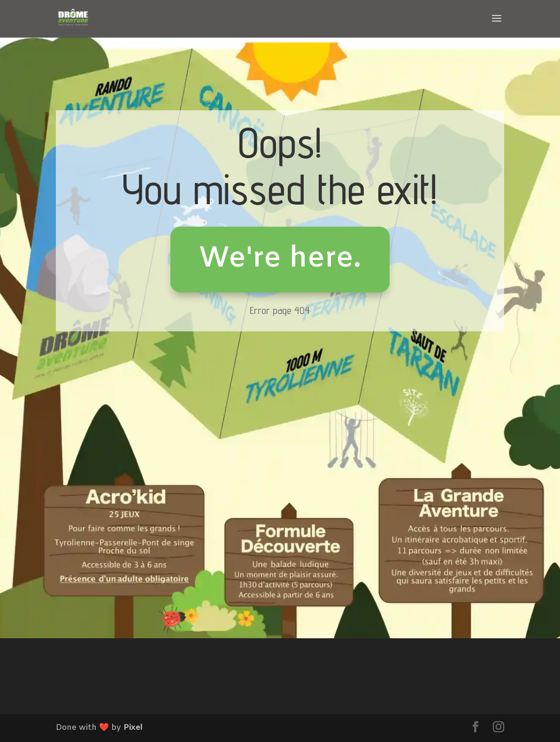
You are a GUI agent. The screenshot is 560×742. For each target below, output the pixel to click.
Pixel (133, 728)
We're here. (280, 259)
